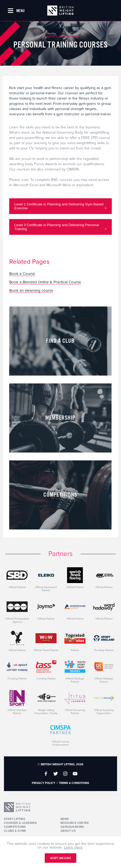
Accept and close (60, 858)
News (65, 819)
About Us (68, 831)
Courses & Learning (20, 823)
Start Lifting (15, 819)
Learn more (73, 847)
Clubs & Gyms (15, 831)
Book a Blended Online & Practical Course (45, 282)
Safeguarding (72, 827)
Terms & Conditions (74, 783)
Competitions (15, 827)
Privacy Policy (44, 783)
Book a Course (22, 274)
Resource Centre (75, 823)
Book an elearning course (31, 291)
